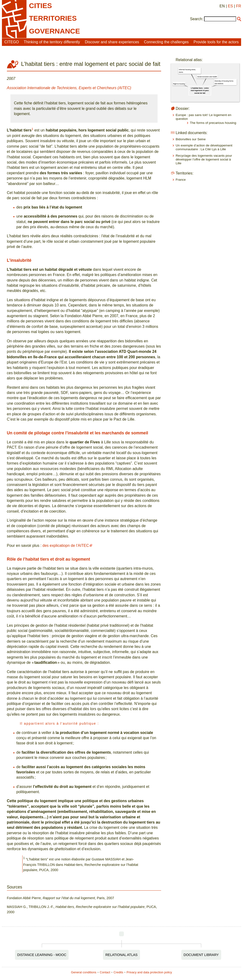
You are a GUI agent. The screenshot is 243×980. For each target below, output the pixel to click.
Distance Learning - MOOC (42, 955)
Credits (119, 972)
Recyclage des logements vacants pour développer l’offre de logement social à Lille (204, 160)
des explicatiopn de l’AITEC (66, 546)
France (181, 180)
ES (230, 6)
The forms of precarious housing (213, 123)
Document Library (201, 955)
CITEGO (12, 42)
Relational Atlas (121, 955)
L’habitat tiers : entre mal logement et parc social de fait (200, 90)
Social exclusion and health (207, 77)
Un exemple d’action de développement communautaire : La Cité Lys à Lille (204, 147)
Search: (197, 19)
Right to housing (179, 84)
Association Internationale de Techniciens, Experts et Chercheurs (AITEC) (69, 88)
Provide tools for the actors (216, 42)
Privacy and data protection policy (149, 972)
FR (239, 6)
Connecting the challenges (166, 42)
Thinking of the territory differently (52, 42)
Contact (105, 972)
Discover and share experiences (112, 42)
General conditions (84, 972)
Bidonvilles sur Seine (191, 139)
